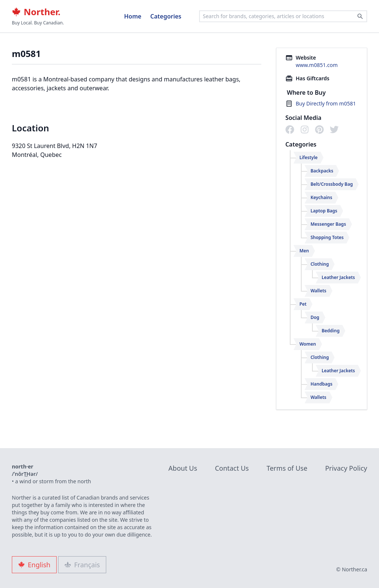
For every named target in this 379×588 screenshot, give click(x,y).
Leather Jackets (338, 277)
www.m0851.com (317, 65)
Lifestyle (308, 157)
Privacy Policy (346, 468)
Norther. (36, 12)
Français (82, 565)
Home (133, 16)
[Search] (360, 16)
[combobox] (283, 16)
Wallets (318, 291)
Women (308, 344)
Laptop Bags (324, 211)
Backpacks (322, 171)
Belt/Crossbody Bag (332, 184)
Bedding (331, 331)
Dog (315, 317)
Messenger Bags (328, 224)
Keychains (321, 197)
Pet (303, 304)
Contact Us (232, 468)
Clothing (320, 264)
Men (304, 251)
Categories (166, 16)
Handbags (321, 384)
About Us (183, 468)
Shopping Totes (327, 237)
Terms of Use (287, 468)
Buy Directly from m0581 (326, 103)
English (34, 565)
